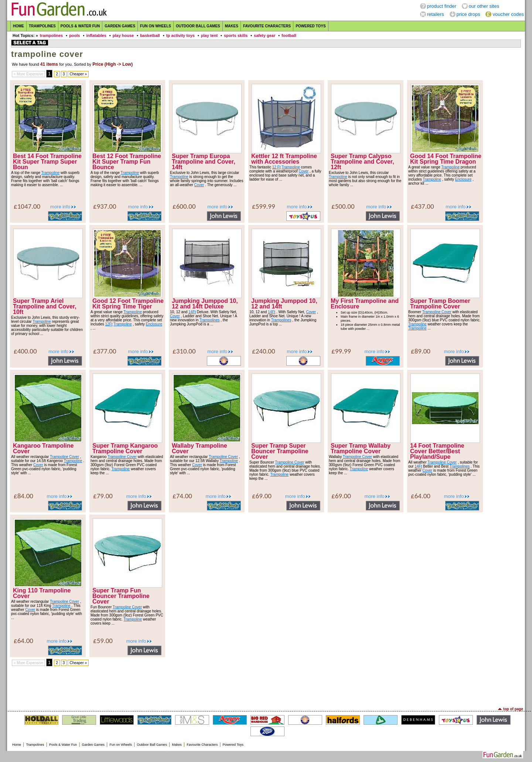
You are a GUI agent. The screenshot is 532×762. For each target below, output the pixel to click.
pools (74, 35)
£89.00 (421, 351)
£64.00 (421, 496)
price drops (468, 14)
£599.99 (264, 206)
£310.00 (184, 351)
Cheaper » (78, 74)
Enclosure (463, 179)
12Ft (109, 324)
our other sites (484, 6)
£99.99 (341, 351)
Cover (199, 185)
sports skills (236, 35)
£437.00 (422, 206)
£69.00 (262, 496)
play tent (209, 35)
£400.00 (25, 351)
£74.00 (182, 496)
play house (123, 35)
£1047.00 (27, 206)
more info (60, 207)
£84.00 (23, 496)
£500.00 (343, 206)
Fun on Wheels (156, 26)
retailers (436, 14)
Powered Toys (311, 26)
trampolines (51, 35)
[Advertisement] (266, 687)
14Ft (192, 312)
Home (18, 26)
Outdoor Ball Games (198, 26)
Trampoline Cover (437, 312)
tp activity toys (180, 35)
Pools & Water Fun (80, 26)
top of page (513, 709)
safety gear (265, 35)
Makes (232, 26)
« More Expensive (28, 74)
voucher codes (508, 14)
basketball (150, 35)
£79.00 (103, 496)
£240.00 (264, 351)
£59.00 (103, 641)
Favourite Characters (267, 26)
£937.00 (105, 206)
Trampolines (42, 26)
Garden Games (120, 26)
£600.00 (184, 206)
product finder (442, 6)
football (289, 35)
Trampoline (51, 173)
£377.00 (105, 351)
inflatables (96, 35)
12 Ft (277, 167)
